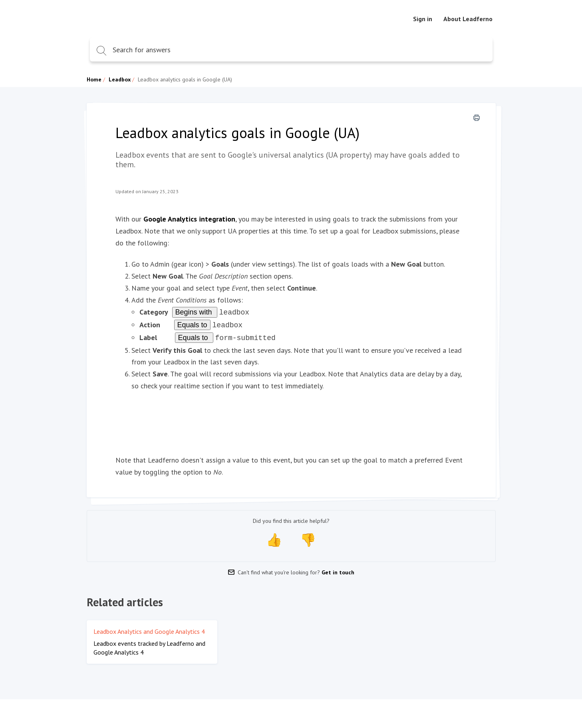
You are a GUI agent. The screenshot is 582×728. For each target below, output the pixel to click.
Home (94, 79)
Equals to (192, 324)
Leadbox (120, 79)
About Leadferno (468, 19)
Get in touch (338, 570)
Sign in (423, 19)
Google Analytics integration (189, 219)
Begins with (195, 312)
